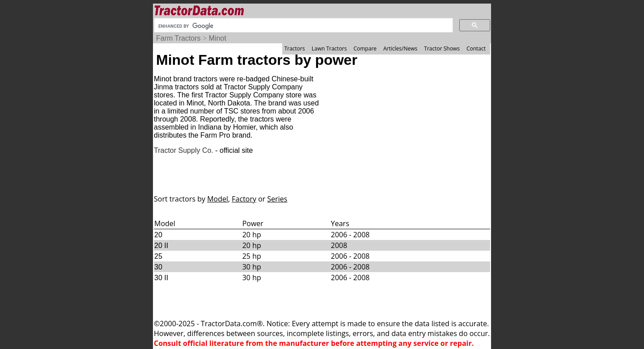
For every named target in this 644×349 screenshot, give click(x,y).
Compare (365, 48)
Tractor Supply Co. (184, 150)
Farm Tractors (178, 38)
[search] (303, 26)
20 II (161, 246)
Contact (476, 48)
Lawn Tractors (329, 48)
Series (278, 199)
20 (158, 235)
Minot (218, 38)
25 (158, 256)
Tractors (295, 48)
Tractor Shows (442, 48)
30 (158, 267)
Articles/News (400, 48)
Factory (244, 199)
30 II (161, 278)
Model (218, 199)
